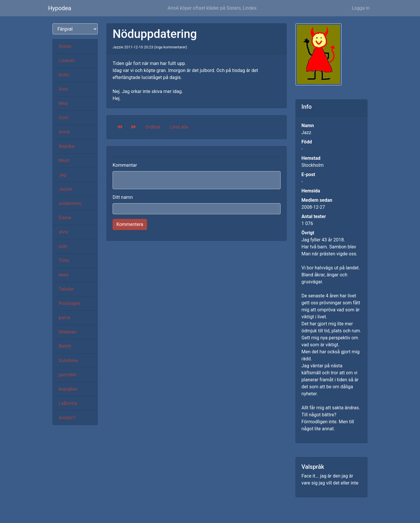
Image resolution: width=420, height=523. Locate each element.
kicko (64, 75)
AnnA (64, 132)
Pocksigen (69, 303)
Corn (64, 118)
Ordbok (153, 127)
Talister (66, 289)
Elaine (65, 218)
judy (63, 246)
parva (64, 318)
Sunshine (68, 360)
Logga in (361, 8)
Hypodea (60, 8)
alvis (63, 232)
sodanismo (70, 203)
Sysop (65, 46)
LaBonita (68, 403)
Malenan (68, 332)
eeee (64, 275)
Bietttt (65, 346)
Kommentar (125, 165)
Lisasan (67, 60)
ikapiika (66, 146)
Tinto (64, 260)
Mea (63, 103)
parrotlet (67, 375)
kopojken (68, 389)
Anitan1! (67, 418)
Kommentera (130, 224)
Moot (64, 160)
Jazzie (65, 189)
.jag (62, 175)
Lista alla (179, 127)
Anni (63, 89)
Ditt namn (123, 197)
